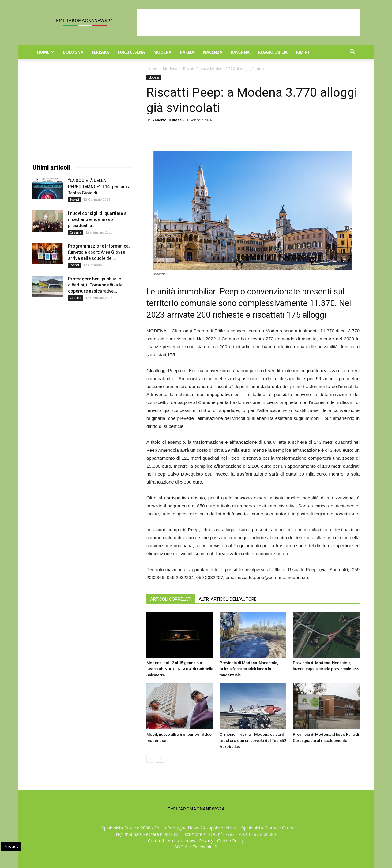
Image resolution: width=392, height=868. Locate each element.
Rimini (303, 52)
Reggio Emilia (273, 52)
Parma (187, 52)
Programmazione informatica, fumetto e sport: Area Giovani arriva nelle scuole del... (99, 252)
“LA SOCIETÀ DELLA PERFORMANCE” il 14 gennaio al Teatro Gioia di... (100, 187)
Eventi (74, 200)
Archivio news (181, 841)
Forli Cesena (131, 52)
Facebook (202, 847)
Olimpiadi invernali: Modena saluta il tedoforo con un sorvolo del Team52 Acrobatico (253, 741)
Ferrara (100, 52)
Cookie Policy (230, 841)
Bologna (73, 52)
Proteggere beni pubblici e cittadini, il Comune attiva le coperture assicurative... (95, 285)
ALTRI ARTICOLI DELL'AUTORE (228, 599)
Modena (162, 52)
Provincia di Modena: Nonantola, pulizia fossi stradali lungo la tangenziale (249, 669)
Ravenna (240, 52)
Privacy (206, 841)
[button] (352, 52)
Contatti (156, 841)
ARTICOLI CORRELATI (171, 599)
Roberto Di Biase (167, 120)
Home (45, 52)
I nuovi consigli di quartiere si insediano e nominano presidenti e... (98, 219)
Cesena (75, 232)
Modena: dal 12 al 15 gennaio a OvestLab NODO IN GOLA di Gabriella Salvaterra (180, 669)
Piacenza (213, 52)
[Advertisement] (248, 22)
